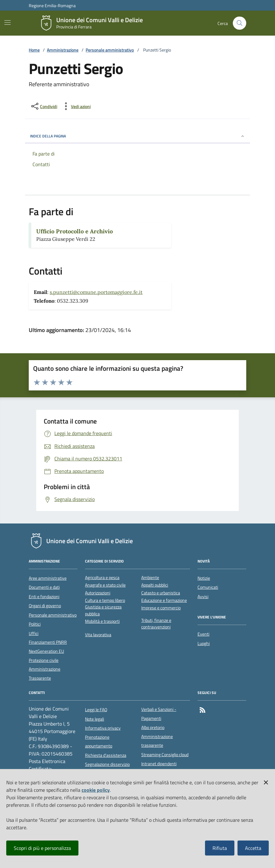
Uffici (34, 633)
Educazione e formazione (164, 600)
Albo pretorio (153, 727)
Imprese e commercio (161, 608)
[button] (266, 781)
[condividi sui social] (44, 106)
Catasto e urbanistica (161, 593)
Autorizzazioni (98, 593)
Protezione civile (44, 660)
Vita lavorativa (98, 635)
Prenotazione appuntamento (99, 742)
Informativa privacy (103, 728)
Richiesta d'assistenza (106, 755)
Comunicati (208, 587)
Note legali (95, 719)
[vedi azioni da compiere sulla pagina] (76, 106)
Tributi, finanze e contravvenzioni (156, 624)
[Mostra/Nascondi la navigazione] (7, 22)
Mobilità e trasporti (102, 621)
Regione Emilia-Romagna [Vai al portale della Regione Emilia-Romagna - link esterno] (52, 5)
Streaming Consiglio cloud (165, 755)
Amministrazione (63, 50)
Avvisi (203, 597)
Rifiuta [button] (220, 848)
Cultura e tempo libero (105, 600)
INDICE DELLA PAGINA (137, 136)
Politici (35, 624)
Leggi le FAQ (96, 710)
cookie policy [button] (96, 790)
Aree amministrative (48, 578)
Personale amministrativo (110, 50)
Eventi (203, 634)
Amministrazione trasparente (157, 741)
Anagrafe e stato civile (105, 585)
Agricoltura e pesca (102, 578)
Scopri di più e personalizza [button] (42, 848)
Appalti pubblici (155, 585)
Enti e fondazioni (44, 597)
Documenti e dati (44, 587)
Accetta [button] (253, 848)
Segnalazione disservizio (107, 764)
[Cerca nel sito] (240, 23)
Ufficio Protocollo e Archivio (75, 231)
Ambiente (150, 578)
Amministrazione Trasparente (45, 673)
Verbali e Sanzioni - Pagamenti (159, 714)
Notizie (204, 578)
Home (34, 50)
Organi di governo (45, 606)
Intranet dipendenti (159, 764)
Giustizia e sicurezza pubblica (103, 610)
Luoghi (204, 643)
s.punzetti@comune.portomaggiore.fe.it (96, 292)
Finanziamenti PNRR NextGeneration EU (48, 647)
